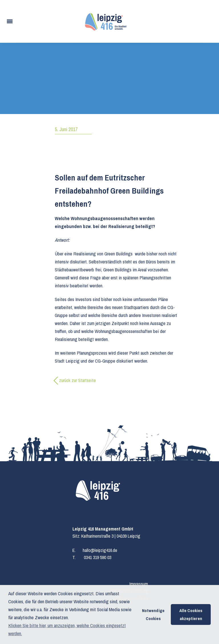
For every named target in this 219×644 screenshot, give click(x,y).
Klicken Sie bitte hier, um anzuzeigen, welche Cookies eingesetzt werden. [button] (67, 629)
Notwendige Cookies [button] (153, 614)
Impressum (139, 584)
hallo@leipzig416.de (100, 550)
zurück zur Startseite (77, 380)
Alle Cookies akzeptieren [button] (191, 614)
